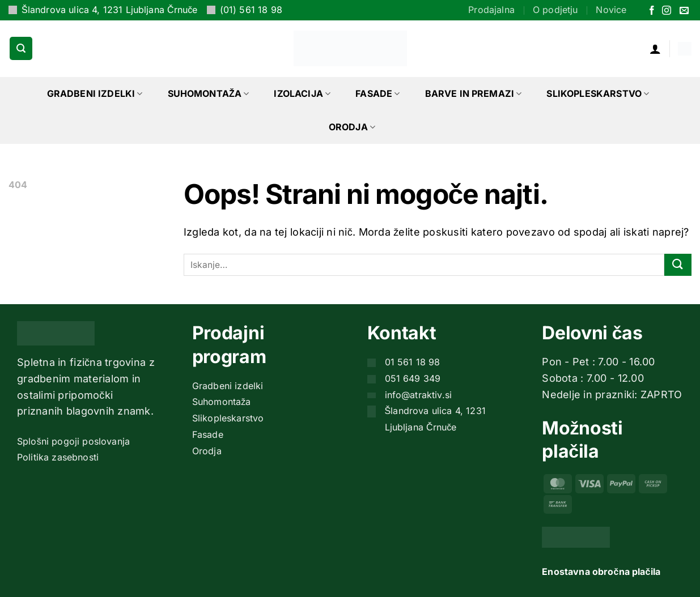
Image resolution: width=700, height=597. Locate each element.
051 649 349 (413, 378)
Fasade (377, 93)
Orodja (352, 127)
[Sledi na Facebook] (652, 11)
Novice (611, 10)
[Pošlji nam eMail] (684, 11)
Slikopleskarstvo (598, 93)
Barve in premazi (474, 93)
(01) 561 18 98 (251, 10)
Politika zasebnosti (58, 457)
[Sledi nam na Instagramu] (667, 11)
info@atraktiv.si (419, 395)
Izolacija (302, 93)
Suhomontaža (209, 93)
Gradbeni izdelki (95, 93)
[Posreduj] (678, 265)
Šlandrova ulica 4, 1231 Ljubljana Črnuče (110, 10)
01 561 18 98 (413, 362)
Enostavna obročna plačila (601, 572)
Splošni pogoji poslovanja (73, 441)
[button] (21, 48)
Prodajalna (491, 10)
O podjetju (555, 10)
